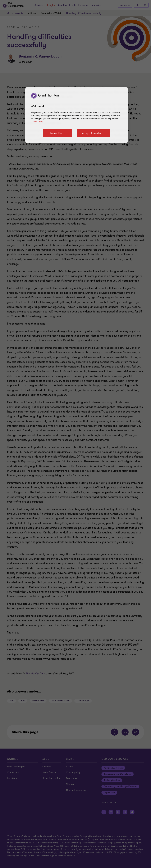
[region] (77, 115)
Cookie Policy (37, 122)
